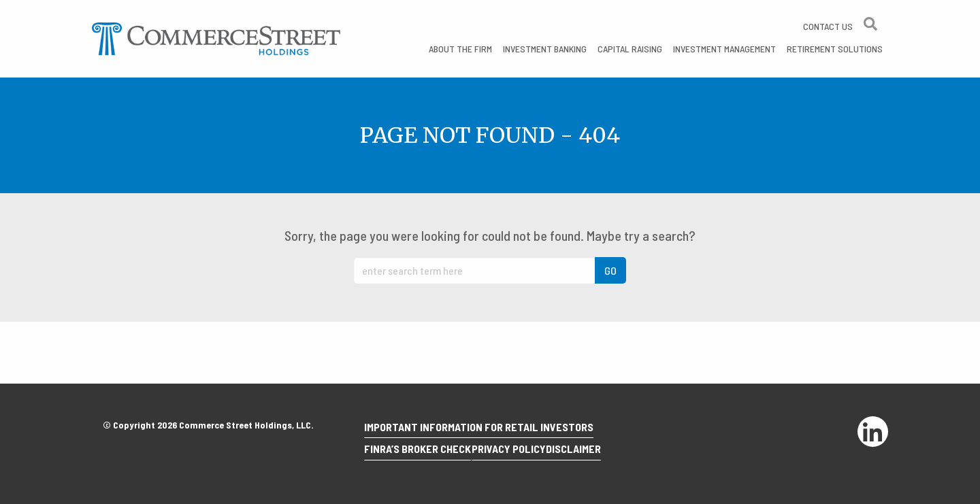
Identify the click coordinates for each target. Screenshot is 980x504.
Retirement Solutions (835, 49)
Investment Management (724, 49)
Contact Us (828, 26)
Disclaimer (600, 453)
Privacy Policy (524, 453)
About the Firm (460, 49)
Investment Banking (545, 49)
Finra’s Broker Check (423, 453)
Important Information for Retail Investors (484, 436)
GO (610, 270)
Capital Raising (630, 49)
